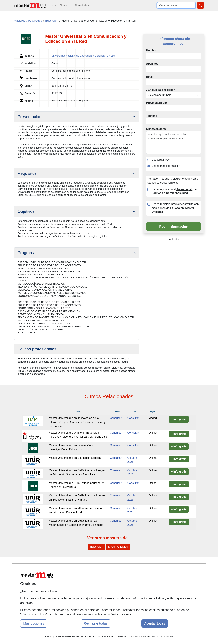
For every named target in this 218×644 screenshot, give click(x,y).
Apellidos (152, 64)
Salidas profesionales (37, 349)
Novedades (82, 5)
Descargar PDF (161, 160)
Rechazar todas (96, 623)
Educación (97, 547)
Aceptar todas (155, 623)
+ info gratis (179, 419)
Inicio (54, 5)
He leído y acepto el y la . (174, 191)
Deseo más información (166, 166)
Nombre (151, 51)
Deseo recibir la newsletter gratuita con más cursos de (175, 208)
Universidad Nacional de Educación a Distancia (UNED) (83, 56)
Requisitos (27, 173)
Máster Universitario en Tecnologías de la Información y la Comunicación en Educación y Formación (77, 422)
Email (150, 77)
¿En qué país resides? (161, 90)
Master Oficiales (118, 547)
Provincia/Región (157, 103)
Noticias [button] (65, 5)
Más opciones (34, 623)
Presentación (29, 117)
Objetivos (26, 211)
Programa (26, 253)
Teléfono (152, 116)
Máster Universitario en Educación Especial (75, 458)
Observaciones (156, 129)
